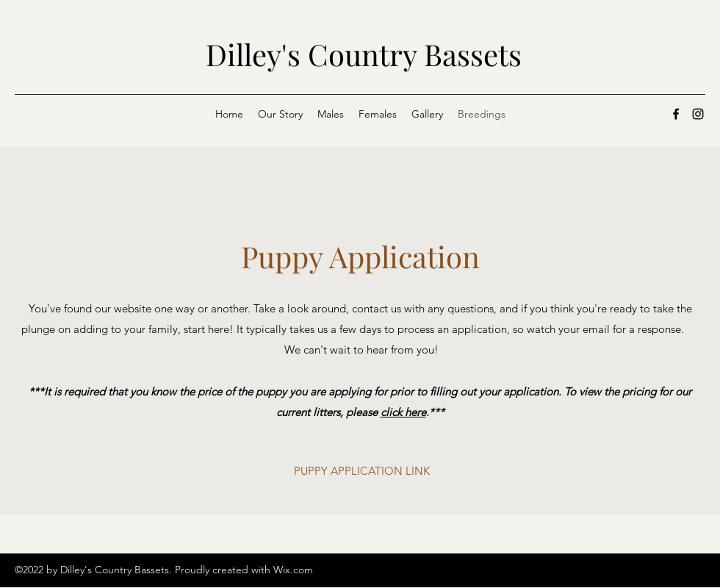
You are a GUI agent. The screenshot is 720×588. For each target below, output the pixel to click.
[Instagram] (698, 114)
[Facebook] (676, 114)
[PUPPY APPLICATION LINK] (362, 471)
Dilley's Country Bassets (364, 54)
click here (403, 412)
